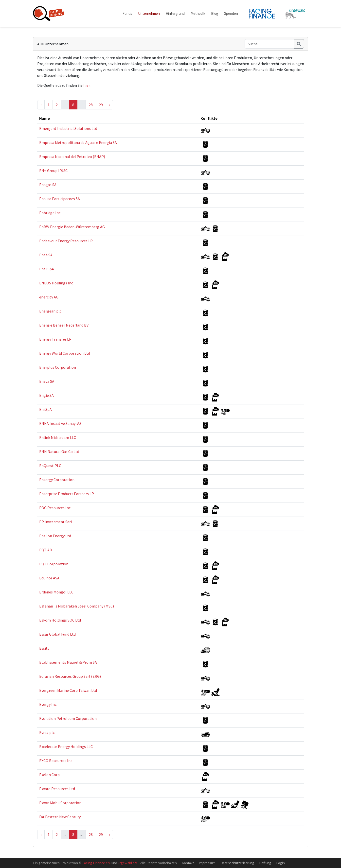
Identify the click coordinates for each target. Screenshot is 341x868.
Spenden (231, 13)
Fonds (127, 13)
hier (87, 85)
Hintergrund (175, 13)
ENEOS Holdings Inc (56, 283)
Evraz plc (47, 732)
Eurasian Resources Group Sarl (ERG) (70, 676)
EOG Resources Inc (55, 508)
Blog (215, 13)
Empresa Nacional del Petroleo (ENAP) (72, 156)
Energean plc (50, 311)
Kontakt (188, 863)
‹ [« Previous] (41, 105)
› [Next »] (109, 105)
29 (101, 105)
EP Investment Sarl (56, 522)
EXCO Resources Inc (56, 761)
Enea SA (46, 255)
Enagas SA (48, 185)
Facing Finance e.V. (97, 863)
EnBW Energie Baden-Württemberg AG (72, 227)
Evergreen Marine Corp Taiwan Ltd (68, 690)
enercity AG (49, 297)
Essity (44, 648)
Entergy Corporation (57, 480)
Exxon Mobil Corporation (60, 803)
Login (280, 863)
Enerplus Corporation (58, 367)
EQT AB (46, 550)
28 (91, 105)
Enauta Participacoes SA (60, 199)
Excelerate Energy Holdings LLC (66, 746)
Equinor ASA (49, 578)
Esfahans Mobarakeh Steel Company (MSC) (77, 606)
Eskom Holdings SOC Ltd (60, 620)
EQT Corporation (54, 564)
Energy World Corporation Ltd (65, 353)
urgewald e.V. (128, 863)
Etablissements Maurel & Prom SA (68, 662)
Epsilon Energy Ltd (55, 536)
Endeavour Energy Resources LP (66, 241)
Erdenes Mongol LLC (56, 592)
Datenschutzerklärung (237, 863)
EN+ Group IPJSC (53, 171)
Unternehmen (149, 13)
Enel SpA (47, 269)
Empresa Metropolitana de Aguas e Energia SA (78, 142)
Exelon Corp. (50, 775)
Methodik (198, 13)
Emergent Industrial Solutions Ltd (68, 128)
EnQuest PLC (50, 466)
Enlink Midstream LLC (58, 437)
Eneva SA (47, 381)
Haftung (265, 863)
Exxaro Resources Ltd (57, 789)
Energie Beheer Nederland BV (64, 325)
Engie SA (46, 395)
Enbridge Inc (50, 213)
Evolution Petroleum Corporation (68, 718)
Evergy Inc (48, 704)
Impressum (207, 863)
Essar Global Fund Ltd (57, 634)
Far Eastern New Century (60, 817)
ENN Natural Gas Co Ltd (59, 451)
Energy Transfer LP (55, 339)
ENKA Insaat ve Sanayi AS (60, 423)
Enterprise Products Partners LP (67, 494)
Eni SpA (45, 409)
